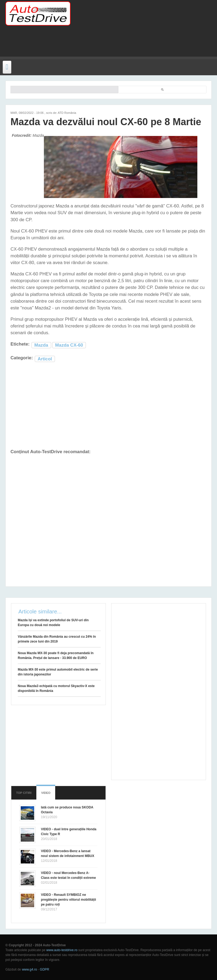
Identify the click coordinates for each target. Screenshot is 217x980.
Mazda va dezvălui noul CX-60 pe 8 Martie (106, 122)
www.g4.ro (29, 969)
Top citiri (24, 793)
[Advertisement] (106, 45)
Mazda (41, 345)
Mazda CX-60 (69, 345)
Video (46, 793)
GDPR (45, 969)
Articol (45, 359)
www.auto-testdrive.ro (62, 950)
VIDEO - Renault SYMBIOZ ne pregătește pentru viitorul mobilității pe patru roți (69, 900)
